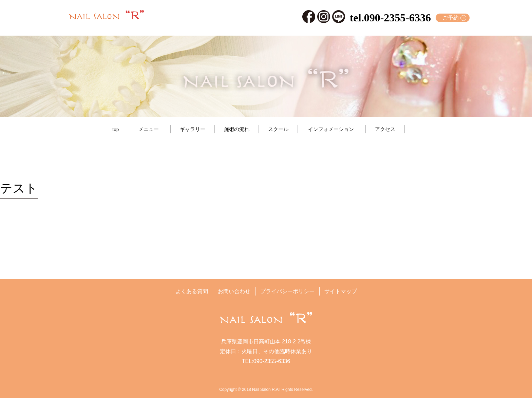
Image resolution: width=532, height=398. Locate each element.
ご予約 (451, 18)
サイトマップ (341, 291)
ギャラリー (193, 129)
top (116, 129)
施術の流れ (237, 129)
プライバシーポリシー (287, 291)
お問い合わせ (234, 291)
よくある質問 (192, 291)
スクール (278, 129)
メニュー (149, 129)
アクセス (385, 129)
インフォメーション (331, 129)
